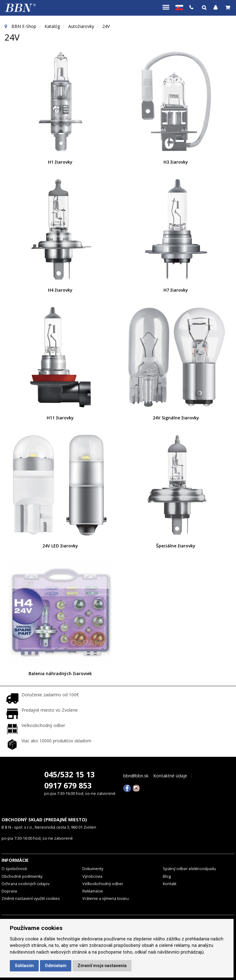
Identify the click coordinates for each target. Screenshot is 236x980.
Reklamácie (93, 891)
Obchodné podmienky (22, 876)
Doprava (9, 891)
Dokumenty (93, 869)
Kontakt (170, 884)
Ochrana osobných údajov (26, 884)
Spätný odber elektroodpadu (189, 869)
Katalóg (52, 26)
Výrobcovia (92, 876)
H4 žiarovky (60, 290)
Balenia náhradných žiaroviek (60, 673)
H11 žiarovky (60, 418)
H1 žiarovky (60, 162)
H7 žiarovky (176, 290)
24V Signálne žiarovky (176, 418)
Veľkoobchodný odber (103, 884)
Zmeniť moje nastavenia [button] (102, 966)
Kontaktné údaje (170, 776)
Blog (167, 876)
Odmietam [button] (56, 966)
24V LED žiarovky (60, 546)
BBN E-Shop (24, 26)
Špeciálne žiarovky (176, 546)
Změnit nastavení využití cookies (31, 898)
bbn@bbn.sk (136, 776)
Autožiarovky (81, 26)
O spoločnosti (14, 869)
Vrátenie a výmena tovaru (106, 898)
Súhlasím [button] (24, 966)
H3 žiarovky (176, 162)
